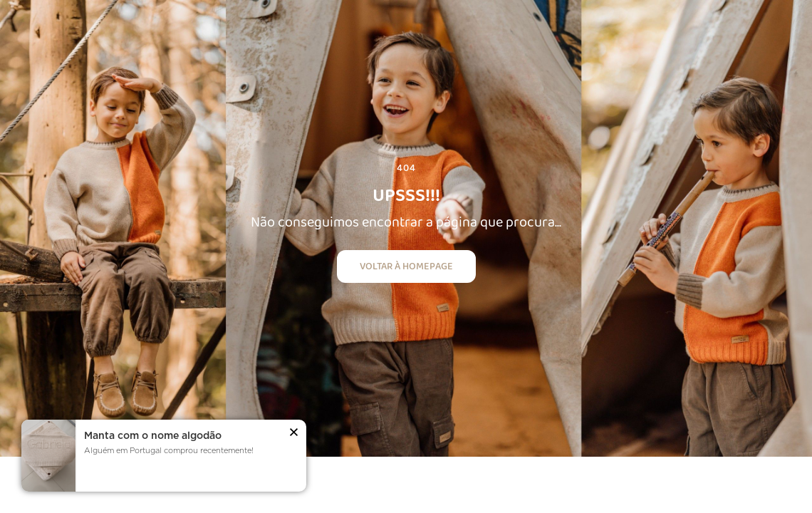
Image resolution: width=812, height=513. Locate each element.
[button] (294, 434)
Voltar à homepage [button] (406, 266)
